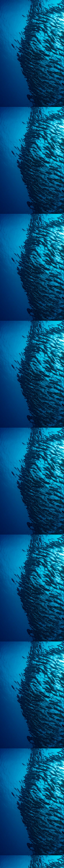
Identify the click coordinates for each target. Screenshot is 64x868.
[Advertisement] (32, 61)
